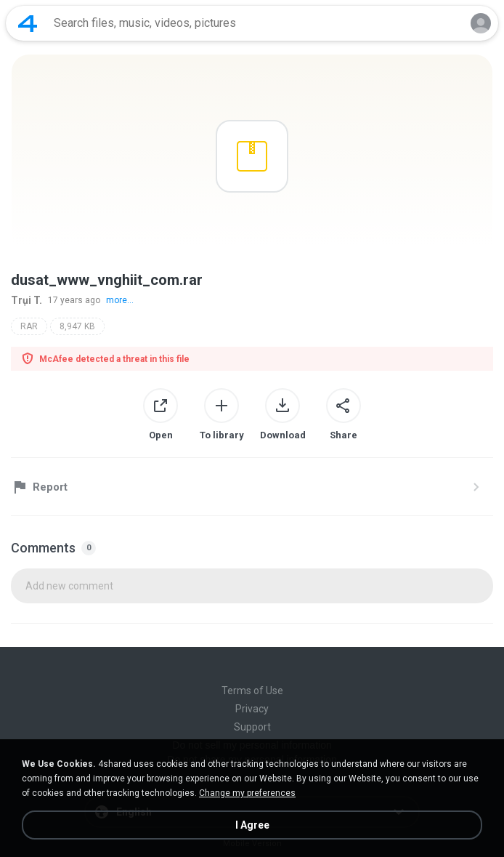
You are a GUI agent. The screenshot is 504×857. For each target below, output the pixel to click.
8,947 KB (77, 326)
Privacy (252, 709)
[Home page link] (28, 23)
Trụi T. (27, 300)
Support (252, 727)
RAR (29, 326)
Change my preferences (247, 793)
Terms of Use (252, 691)
